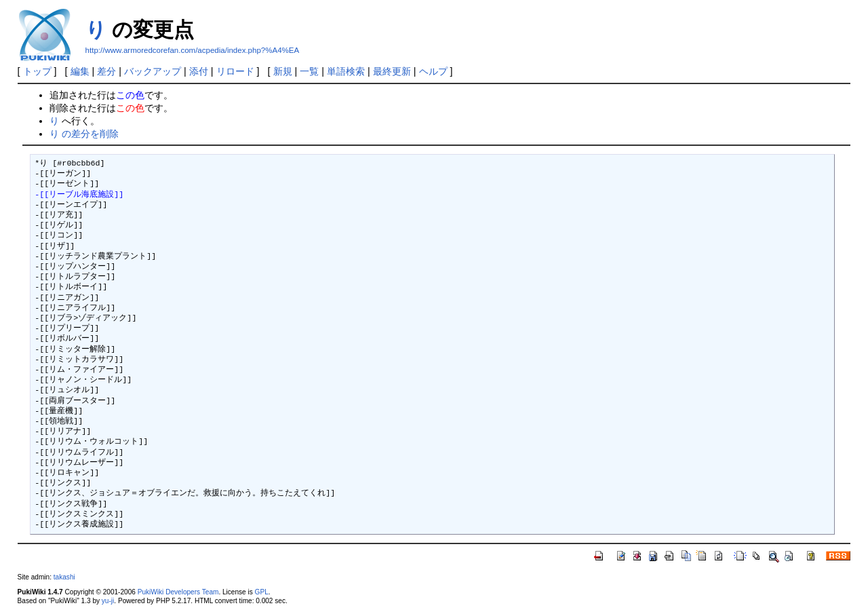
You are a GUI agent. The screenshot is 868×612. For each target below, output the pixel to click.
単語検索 (346, 71)
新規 (283, 71)
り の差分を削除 (84, 134)
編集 (80, 71)
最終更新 (392, 71)
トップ (37, 71)
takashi (64, 577)
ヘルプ (433, 71)
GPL (262, 592)
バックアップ (153, 71)
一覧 (309, 71)
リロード (235, 71)
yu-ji (108, 601)
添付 (199, 71)
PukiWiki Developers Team (178, 592)
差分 (106, 71)
